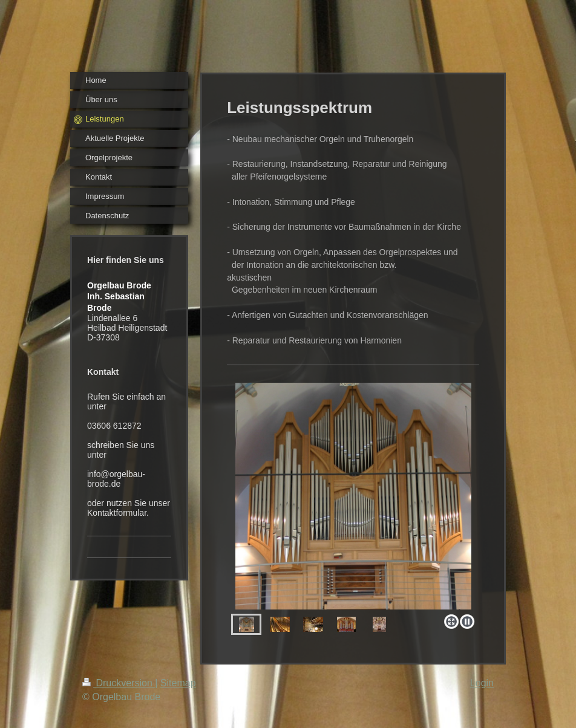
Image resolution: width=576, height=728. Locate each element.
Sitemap (178, 683)
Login (482, 683)
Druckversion (119, 683)
